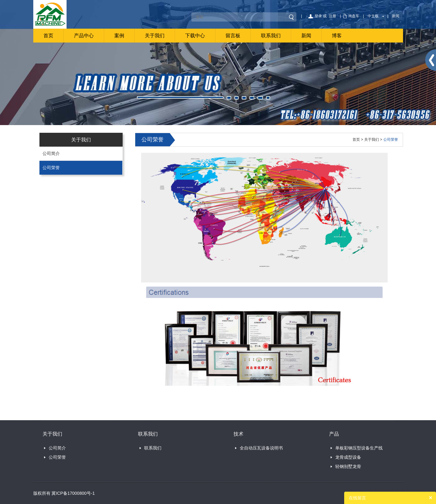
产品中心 (84, 36)
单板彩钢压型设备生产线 (359, 448)
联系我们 (271, 36)
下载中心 (195, 36)
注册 (332, 16)
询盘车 (354, 16)
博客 (337, 36)
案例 (119, 36)
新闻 (396, 16)
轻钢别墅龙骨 (348, 466)
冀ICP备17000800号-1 (73, 493)
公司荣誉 (51, 168)
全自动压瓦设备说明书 (261, 448)
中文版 (373, 16)
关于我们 (155, 36)
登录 (318, 16)
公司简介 (51, 153)
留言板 (233, 36)
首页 (48, 36)
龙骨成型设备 (348, 457)
